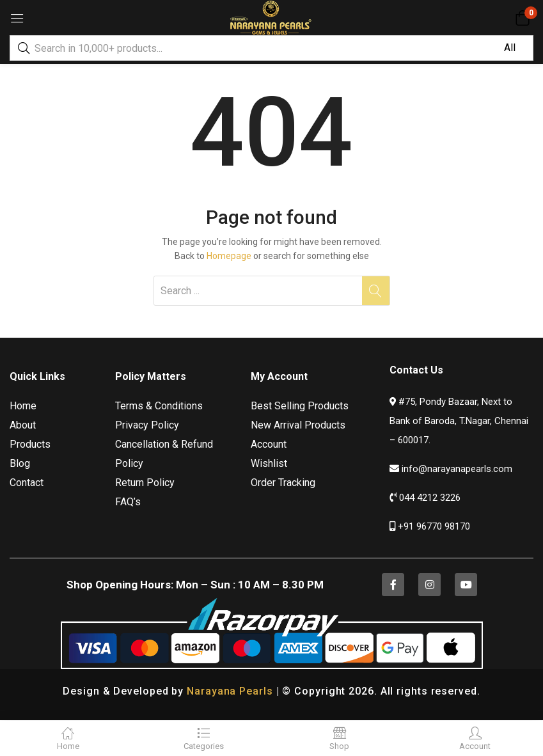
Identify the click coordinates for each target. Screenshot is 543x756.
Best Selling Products (300, 406)
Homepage (229, 256)
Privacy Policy (147, 425)
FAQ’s (128, 502)
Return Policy (145, 483)
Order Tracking (283, 483)
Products (30, 444)
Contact (27, 483)
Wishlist (269, 463)
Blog (20, 463)
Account (269, 444)
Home (23, 406)
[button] (522, 18)
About (23, 425)
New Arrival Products (298, 425)
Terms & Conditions (159, 406)
